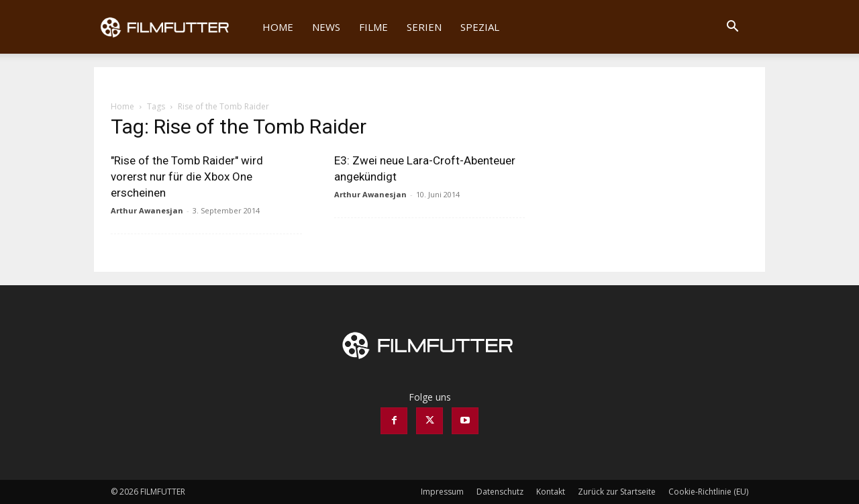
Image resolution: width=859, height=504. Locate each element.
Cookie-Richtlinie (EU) (708, 492)
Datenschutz (500, 492)
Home (278, 27)
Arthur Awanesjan (147, 210)
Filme (373, 27)
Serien (424, 27)
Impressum (442, 492)
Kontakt (551, 492)
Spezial (480, 27)
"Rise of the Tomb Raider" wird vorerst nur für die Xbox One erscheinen (187, 177)
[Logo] (173, 27)
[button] (732, 28)
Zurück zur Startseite (617, 492)
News (326, 27)
